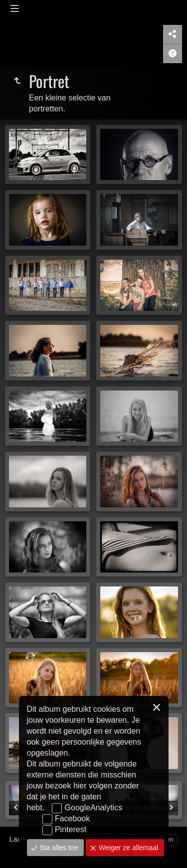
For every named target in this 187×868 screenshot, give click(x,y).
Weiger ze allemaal (127, 848)
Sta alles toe (58, 848)
